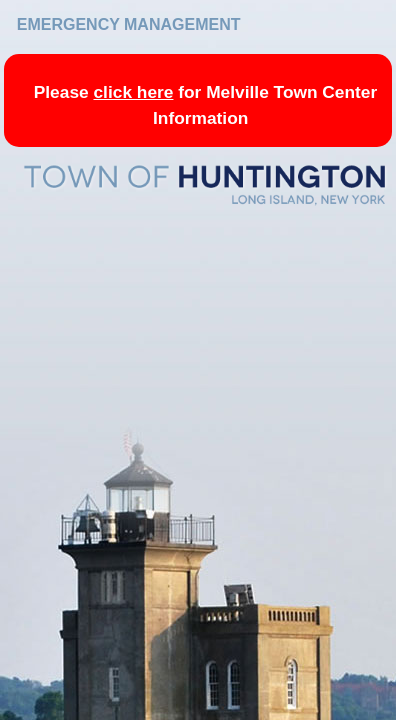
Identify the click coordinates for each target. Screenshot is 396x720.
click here (133, 92)
